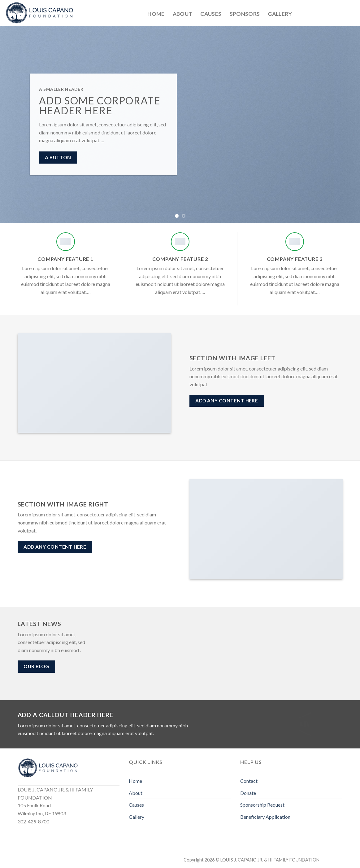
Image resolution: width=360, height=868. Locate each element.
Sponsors (245, 14)
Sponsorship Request (262, 805)
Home (156, 14)
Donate (248, 793)
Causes (211, 14)
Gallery (280, 14)
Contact (249, 781)
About (183, 14)
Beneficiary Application (265, 817)
